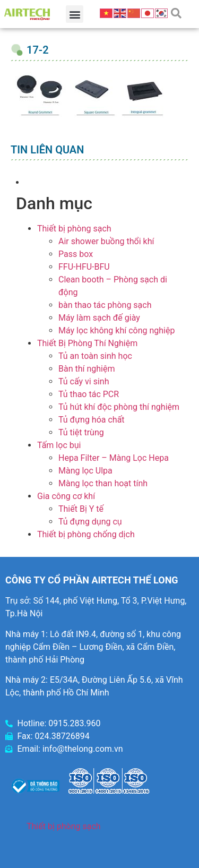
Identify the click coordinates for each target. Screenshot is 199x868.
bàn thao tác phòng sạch (105, 305)
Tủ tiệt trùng (81, 432)
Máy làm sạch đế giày (99, 318)
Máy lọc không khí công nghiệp (116, 330)
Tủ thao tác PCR (89, 394)
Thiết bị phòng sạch (74, 229)
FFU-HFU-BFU (84, 267)
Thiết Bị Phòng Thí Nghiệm (87, 343)
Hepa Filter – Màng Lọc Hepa (114, 458)
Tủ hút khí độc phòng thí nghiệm (119, 407)
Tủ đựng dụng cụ (90, 522)
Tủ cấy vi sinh (84, 381)
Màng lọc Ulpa (85, 471)
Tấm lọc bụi (59, 445)
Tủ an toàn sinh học (95, 356)
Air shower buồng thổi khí (106, 241)
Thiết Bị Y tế (81, 509)
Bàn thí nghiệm (87, 369)
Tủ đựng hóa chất (92, 420)
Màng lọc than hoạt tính (103, 483)
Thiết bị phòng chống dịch (86, 534)
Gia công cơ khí (66, 496)
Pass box (76, 254)
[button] (75, 14)
